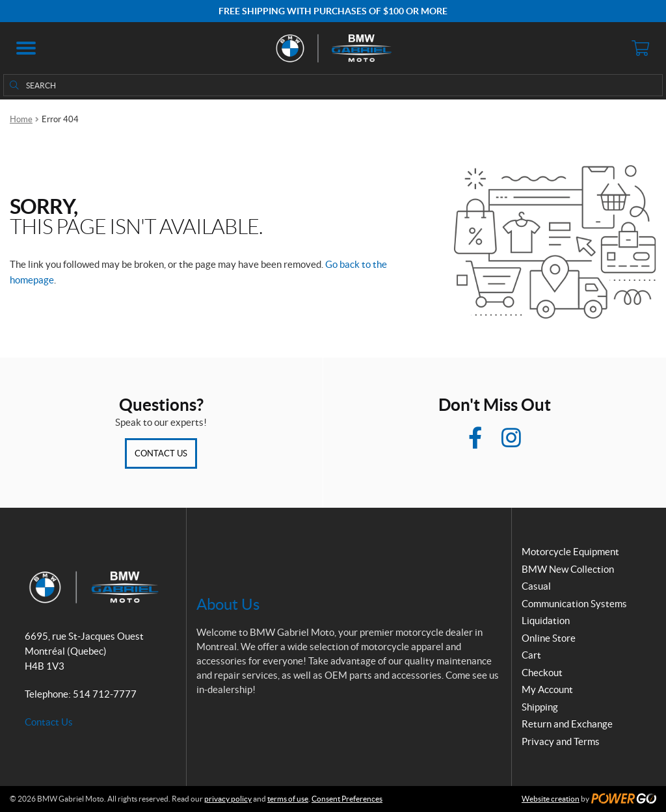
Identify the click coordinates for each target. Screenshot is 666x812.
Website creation (551, 799)
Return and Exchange (567, 724)
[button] (26, 48)
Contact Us (161, 453)
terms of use (288, 799)
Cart (531, 655)
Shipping (540, 707)
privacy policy (228, 799)
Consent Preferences (347, 799)
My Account (547, 689)
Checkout (542, 673)
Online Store (549, 638)
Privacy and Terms (561, 741)
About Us (228, 604)
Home (21, 119)
